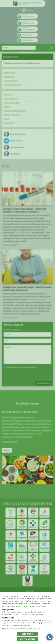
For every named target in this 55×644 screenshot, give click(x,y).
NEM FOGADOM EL (28, 639)
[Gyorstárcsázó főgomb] (50, 637)
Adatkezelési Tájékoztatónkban (25, 606)
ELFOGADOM (27, 634)
